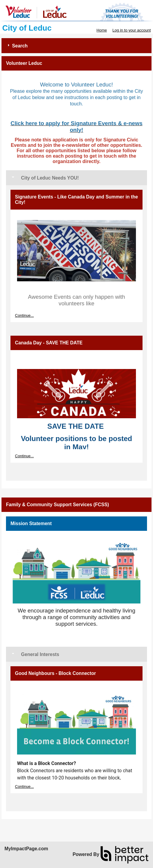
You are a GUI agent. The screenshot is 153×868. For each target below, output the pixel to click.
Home (102, 30)
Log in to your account (132, 30)
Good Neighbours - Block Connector (55, 673)
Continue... (24, 315)
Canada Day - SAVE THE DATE (49, 343)
